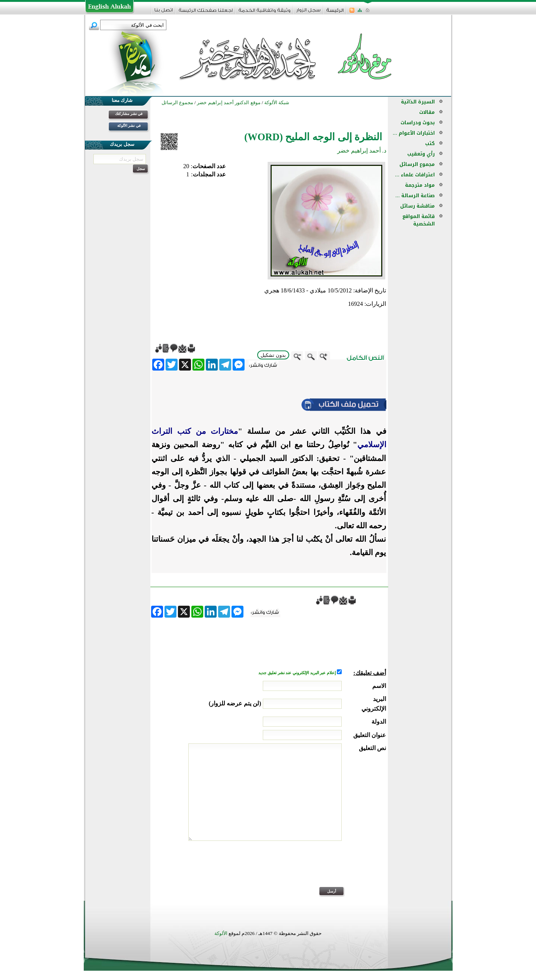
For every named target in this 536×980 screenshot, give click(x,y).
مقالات (427, 112)
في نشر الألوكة (129, 126)
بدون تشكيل (273, 355)
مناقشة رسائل (417, 206)
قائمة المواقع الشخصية (419, 220)
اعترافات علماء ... (415, 175)
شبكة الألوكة (277, 103)
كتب (430, 143)
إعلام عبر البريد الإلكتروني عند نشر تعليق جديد (297, 673)
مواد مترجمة (420, 185)
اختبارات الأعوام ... (414, 133)
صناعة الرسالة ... (415, 196)
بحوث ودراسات (418, 123)
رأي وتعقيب (421, 154)
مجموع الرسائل (417, 164)
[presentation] (329, 869)
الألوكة (221, 933)
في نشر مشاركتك (129, 114)
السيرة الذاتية (418, 102)
